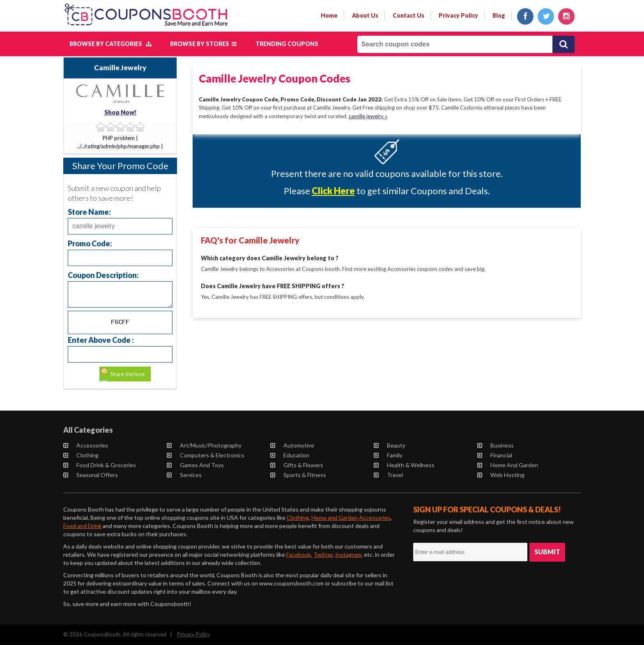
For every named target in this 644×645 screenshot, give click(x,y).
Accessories (86, 445)
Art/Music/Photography (205, 445)
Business (496, 445)
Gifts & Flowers (297, 465)
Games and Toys (196, 465)
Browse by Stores (203, 44)
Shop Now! (120, 112)
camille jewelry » (368, 116)
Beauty (390, 445)
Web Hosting (501, 475)
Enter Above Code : (101, 340)
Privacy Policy (194, 634)
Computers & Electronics (206, 455)
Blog (499, 15)
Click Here (333, 191)
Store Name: (89, 212)
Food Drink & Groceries (100, 465)
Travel (389, 475)
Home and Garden (508, 465)
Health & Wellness (405, 465)
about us (365, 15)
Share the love (128, 374)
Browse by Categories (110, 44)
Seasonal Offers (91, 475)
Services (185, 475)
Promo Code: (90, 243)
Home (329, 15)
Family (389, 455)
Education (290, 455)
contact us (408, 15)
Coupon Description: (103, 275)
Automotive (293, 445)
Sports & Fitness (299, 475)
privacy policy (458, 15)
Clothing (81, 455)
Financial (495, 455)
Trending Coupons (287, 44)
